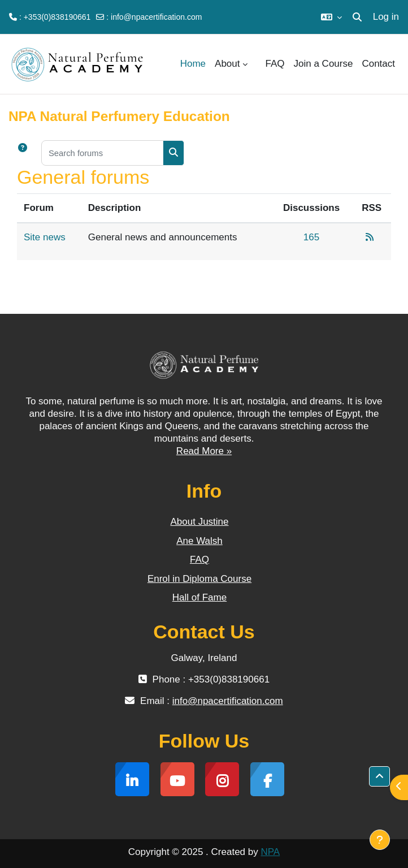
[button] (331, 17)
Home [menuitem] (193, 64)
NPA (270, 852)
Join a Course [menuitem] (324, 64)
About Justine (199, 522)
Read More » (204, 451)
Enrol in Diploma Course (199, 579)
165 (311, 237)
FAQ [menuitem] (275, 64)
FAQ (199, 560)
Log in (386, 17)
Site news (45, 237)
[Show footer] (380, 840)
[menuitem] (257, 64)
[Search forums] (102, 153)
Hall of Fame (199, 597)
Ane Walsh (199, 541)
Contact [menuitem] (378, 64)
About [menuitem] (227, 64)
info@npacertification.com (156, 17)
